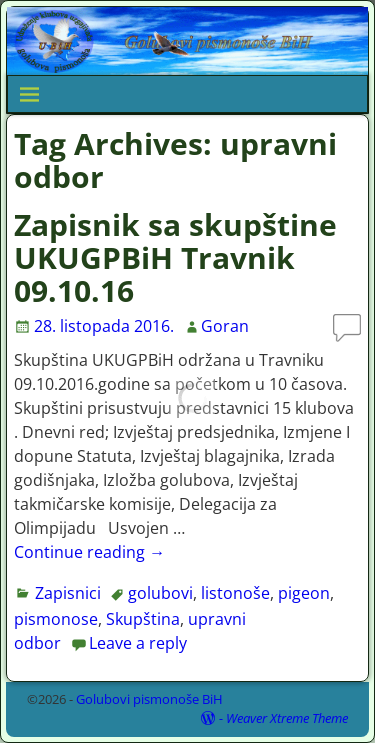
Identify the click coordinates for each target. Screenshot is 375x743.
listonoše (235, 593)
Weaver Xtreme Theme (287, 718)
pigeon (304, 593)
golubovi (160, 593)
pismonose (56, 619)
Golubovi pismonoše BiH (149, 699)
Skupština (143, 619)
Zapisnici (68, 593)
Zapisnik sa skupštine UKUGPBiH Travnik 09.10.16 (175, 257)
